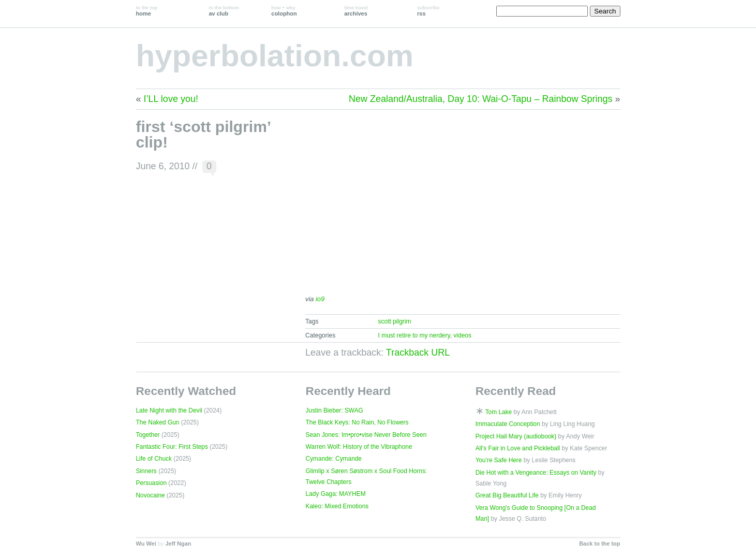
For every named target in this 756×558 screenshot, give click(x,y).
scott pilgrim (394, 321)
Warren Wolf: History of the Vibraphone (359, 447)
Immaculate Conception (508, 424)
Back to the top (599, 544)
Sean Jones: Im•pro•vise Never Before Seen (366, 435)
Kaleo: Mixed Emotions (337, 506)
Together (148, 435)
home (147, 11)
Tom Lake (499, 412)
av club (224, 11)
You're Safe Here (499, 460)
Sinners (146, 471)
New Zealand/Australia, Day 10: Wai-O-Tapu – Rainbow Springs (481, 99)
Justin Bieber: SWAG (335, 410)
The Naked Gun (158, 422)
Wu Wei (146, 544)
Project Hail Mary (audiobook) (516, 436)
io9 (320, 299)
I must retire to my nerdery (414, 335)
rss (428, 11)
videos (462, 335)
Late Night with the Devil (169, 410)
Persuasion (152, 483)
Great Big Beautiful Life (507, 495)
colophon (284, 11)
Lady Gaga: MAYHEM (336, 494)
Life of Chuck (154, 459)
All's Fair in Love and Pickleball (518, 448)
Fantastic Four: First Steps (172, 447)
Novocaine (151, 495)
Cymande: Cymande (334, 459)
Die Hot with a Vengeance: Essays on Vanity (536, 473)
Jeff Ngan (178, 544)
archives (356, 11)
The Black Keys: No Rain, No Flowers (357, 422)
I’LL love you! (171, 99)
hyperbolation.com (275, 56)
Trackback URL (418, 353)
